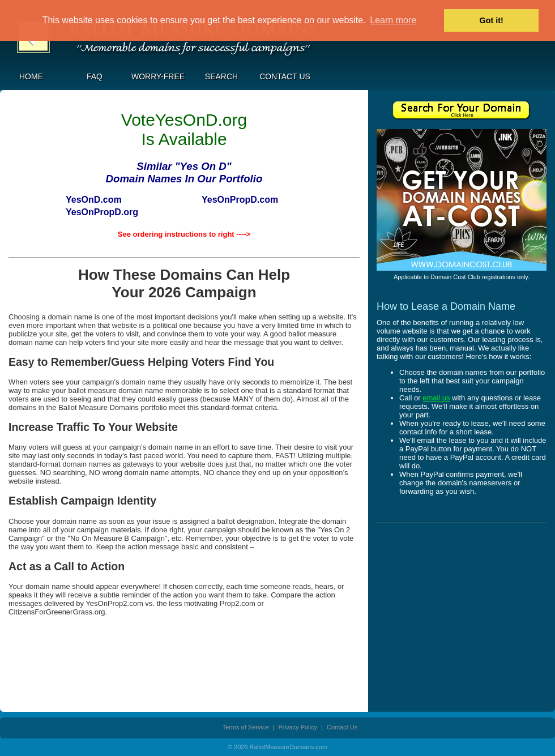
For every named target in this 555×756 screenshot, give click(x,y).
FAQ (95, 76)
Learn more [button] (393, 20)
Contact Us (285, 76)
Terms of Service (246, 727)
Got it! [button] (492, 20)
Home (31, 76)
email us (436, 398)
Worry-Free (158, 76)
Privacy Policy (298, 727)
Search (221, 76)
